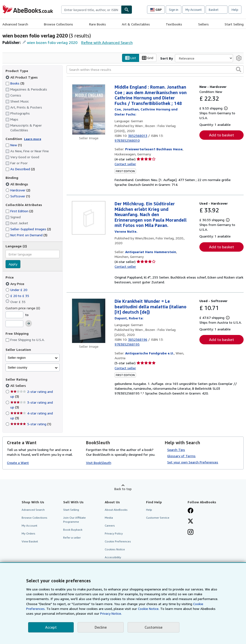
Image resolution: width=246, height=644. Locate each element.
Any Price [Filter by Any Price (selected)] (15, 284)
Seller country (18, 368)
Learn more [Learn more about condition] (33, 139)
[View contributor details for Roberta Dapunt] (129, 318)
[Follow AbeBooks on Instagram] (191, 533)
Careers (110, 526)
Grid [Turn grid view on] (148, 58)
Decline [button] (101, 627)
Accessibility (113, 557)
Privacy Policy (114, 534)
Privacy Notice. (111, 613)
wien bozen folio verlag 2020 (52, 43)
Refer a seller (72, 538)
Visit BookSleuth (99, 463)
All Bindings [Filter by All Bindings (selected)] (17, 184)
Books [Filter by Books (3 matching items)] (15, 83)
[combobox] (91, 10)
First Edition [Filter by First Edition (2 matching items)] (19, 211)
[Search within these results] (155, 70)
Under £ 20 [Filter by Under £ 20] (17, 290)
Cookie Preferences (118, 542)
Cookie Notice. (149, 609)
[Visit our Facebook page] (191, 511)
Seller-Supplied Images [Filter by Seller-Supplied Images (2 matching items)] (28, 229)
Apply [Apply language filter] (13, 264)
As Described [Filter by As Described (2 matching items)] (20, 169)
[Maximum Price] (14, 324)
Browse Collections (58, 24)
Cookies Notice (115, 550)
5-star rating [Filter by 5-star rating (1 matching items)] (31, 424)
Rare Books (98, 24)
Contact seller (125, 164)
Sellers (203, 24)
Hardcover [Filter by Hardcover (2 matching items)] (18, 190)
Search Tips (176, 450)
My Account (194, 10)
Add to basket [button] (221, 135)
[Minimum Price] (14, 315)
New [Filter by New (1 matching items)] (14, 145)
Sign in (174, 10)
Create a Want (18, 463)
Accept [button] (51, 627)
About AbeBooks (116, 510)
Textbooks (174, 24)
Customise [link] (154, 627)
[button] (239, 70)
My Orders (28, 534)
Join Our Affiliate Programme (74, 520)
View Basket (30, 542)
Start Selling (234, 24)
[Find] (127, 10)
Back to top (123, 489)
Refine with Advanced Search (107, 43)
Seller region (17, 358)
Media (109, 518)
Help (235, 10)
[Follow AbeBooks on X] (191, 522)
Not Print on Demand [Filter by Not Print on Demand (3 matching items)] (26, 235)
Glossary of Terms (181, 456)
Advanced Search (15, 24)
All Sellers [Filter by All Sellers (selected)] (19, 386)
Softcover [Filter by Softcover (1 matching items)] (18, 196)
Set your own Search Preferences (193, 462)
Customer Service (158, 518)
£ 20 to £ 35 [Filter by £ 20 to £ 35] (18, 296)
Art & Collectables (136, 24)
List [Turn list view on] (131, 58)
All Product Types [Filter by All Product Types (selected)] (22, 77)
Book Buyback (73, 530)
